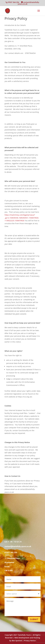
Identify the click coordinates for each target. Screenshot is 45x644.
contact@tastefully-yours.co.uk (18, 546)
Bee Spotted (17, 641)
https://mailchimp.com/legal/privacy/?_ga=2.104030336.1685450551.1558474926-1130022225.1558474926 (22, 218)
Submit (34, 619)
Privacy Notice (30, 641)
